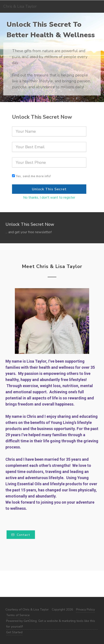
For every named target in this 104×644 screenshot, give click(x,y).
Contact (21, 535)
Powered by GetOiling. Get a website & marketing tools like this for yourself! (51, 624)
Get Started (14, 632)
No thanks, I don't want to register (49, 198)
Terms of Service (18, 615)
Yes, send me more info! (34, 176)
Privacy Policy (85, 610)
